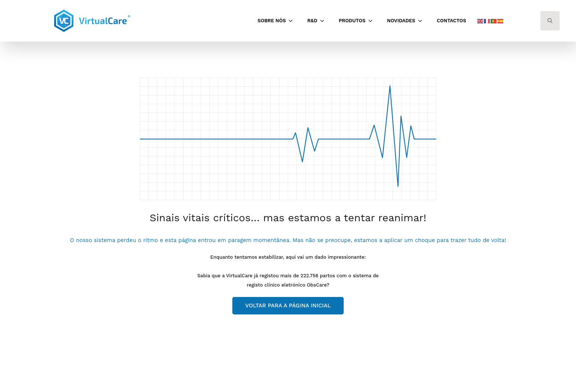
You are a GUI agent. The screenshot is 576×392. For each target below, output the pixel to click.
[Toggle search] (550, 21)
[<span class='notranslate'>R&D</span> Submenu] (324, 21)
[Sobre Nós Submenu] (293, 21)
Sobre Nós (272, 21)
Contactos (451, 21)
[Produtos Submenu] (373, 21)
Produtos (352, 21)
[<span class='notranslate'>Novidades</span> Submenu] (422, 21)
